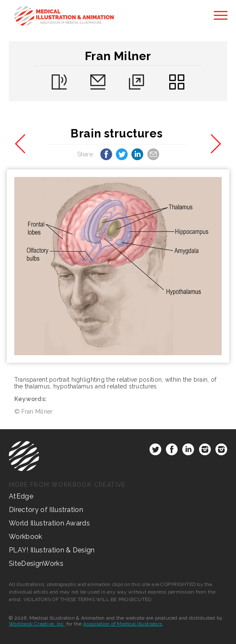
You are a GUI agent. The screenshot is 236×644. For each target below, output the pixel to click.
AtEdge (21, 496)
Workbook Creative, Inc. (37, 624)
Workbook (26, 537)
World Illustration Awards (49, 523)
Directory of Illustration (46, 510)
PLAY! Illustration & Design (52, 550)
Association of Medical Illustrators (123, 624)
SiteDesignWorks (36, 563)
